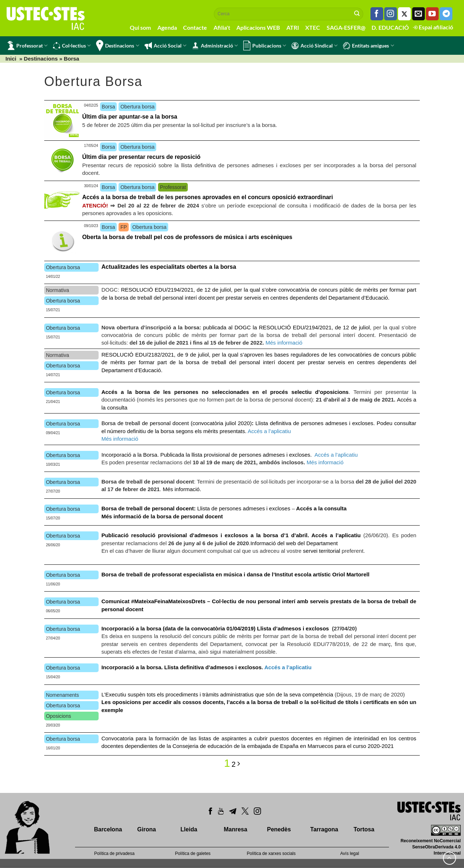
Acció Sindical (314, 46)
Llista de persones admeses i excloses (244, 508)
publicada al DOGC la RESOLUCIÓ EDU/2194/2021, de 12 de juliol (286, 327)
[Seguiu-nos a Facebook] (377, 14)
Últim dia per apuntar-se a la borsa (130, 117)
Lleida (189, 829)
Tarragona (324, 829)
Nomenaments (63, 695)
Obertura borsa (137, 107)
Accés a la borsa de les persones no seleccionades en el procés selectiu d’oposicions (225, 392)
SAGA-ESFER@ (346, 27)
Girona (147, 829)
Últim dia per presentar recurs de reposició (141, 157)
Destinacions (117, 46)
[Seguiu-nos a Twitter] (404, 14)
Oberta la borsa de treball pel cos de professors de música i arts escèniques (187, 237)
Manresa (235, 829)
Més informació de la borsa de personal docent (162, 516)
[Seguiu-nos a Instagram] (391, 14)
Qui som (140, 27)
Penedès (279, 829)
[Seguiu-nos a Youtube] (432, 14)
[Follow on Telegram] (446, 14)
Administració (215, 46)
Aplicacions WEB (258, 27)
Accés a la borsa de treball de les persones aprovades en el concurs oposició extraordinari (208, 197)
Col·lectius (72, 46)
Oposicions (59, 716)
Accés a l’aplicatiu (336, 535)
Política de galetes (193, 853)
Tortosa (364, 829)
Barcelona (108, 829)
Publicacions (265, 46)
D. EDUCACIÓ (390, 27)
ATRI (293, 27)
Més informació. (182, 489)
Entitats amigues (368, 46)
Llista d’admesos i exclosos (293, 628)
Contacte (195, 27)
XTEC (313, 27)
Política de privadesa (114, 853)
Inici (11, 59)
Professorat (27, 46)
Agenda (167, 27)
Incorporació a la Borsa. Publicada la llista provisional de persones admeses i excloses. (207, 455)
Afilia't (222, 27)
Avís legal (350, 853)
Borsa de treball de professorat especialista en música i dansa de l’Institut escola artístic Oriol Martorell (235, 574)
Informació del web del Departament (294, 543)
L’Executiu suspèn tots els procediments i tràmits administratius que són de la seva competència (218, 694)
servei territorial (322, 551)
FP (124, 227)
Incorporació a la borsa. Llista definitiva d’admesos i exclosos (182, 667)
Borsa (72, 59)
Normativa (58, 290)
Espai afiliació (433, 27)
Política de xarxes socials (271, 853)
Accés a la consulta (321, 508)
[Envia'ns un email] (419, 14)
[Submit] (357, 14)
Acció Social (165, 46)
